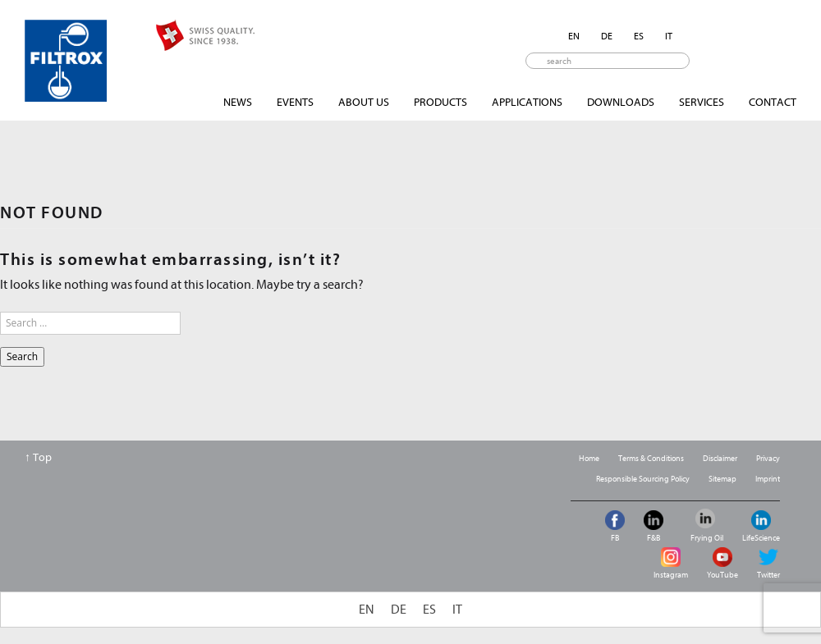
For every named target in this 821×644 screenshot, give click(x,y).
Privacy (768, 459)
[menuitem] (574, 36)
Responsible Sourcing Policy (643, 479)
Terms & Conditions (651, 459)
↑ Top (38, 457)
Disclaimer (720, 459)
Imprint (768, 479)
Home (589, 459)
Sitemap (722, 479)
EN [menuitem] (574, 36)
